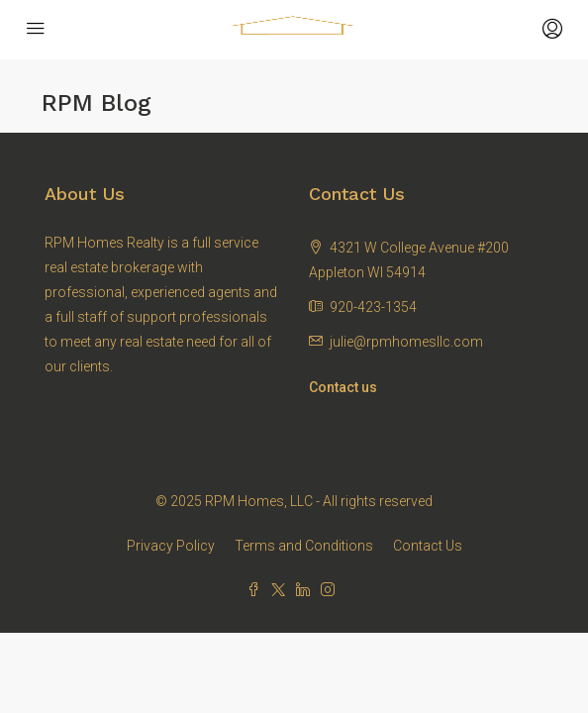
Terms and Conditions (304, 546)
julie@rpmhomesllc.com (406, 342)
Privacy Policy (171, 546)
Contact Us (428, 546)
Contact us (343, 387)
